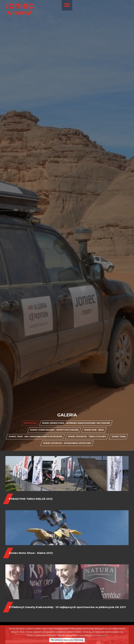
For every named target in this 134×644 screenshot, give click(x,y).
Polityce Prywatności (97, 636)
